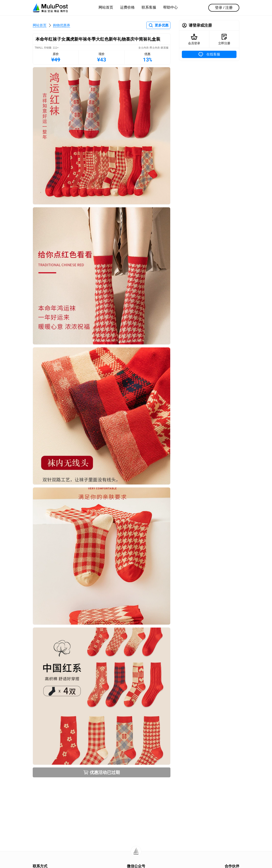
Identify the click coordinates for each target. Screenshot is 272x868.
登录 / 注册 (224, 8)
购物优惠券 (62, 25)
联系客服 (149, 7)
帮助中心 (170, 7)
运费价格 (127, 7)
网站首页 (106, 7)
